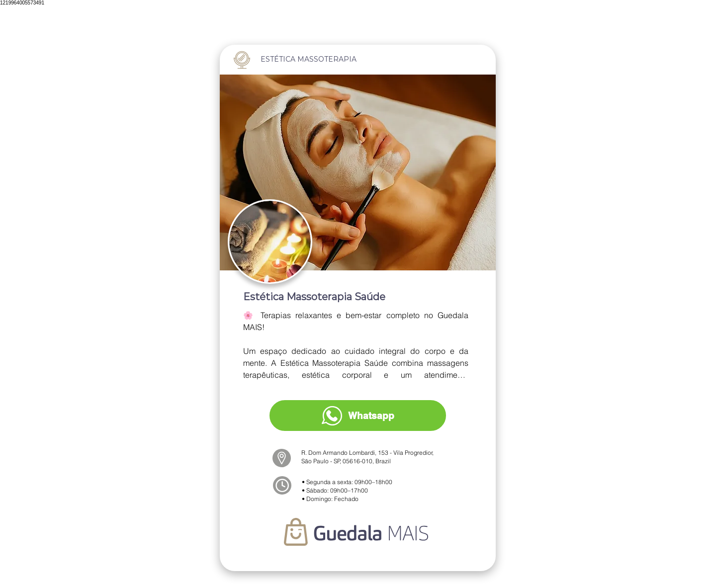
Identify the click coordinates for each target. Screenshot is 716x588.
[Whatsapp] (358, 416)
